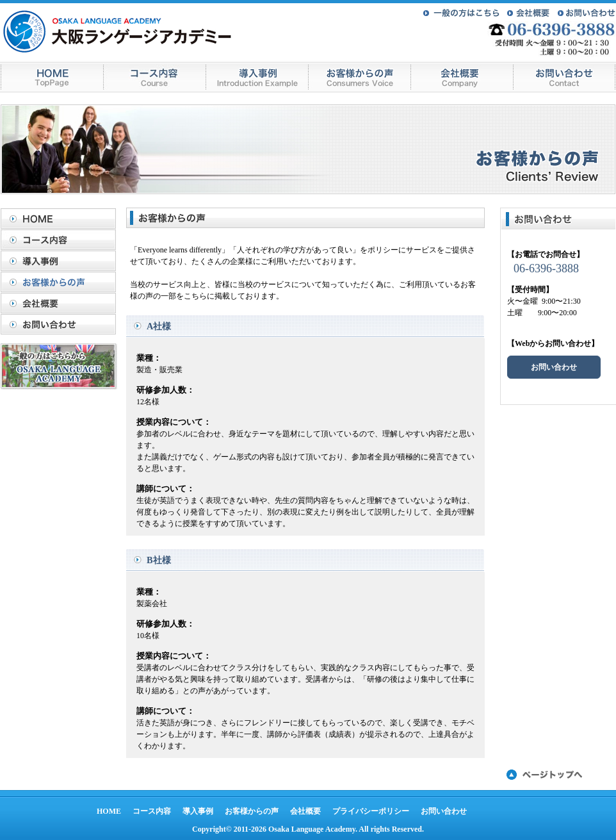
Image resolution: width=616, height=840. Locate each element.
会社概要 (61, 303)
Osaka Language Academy (312, 829)
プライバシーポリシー (371, 811)
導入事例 (61, 261)
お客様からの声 (61, 282)
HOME (61, 218)
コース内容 (61, 240)
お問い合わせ (61, 324)
